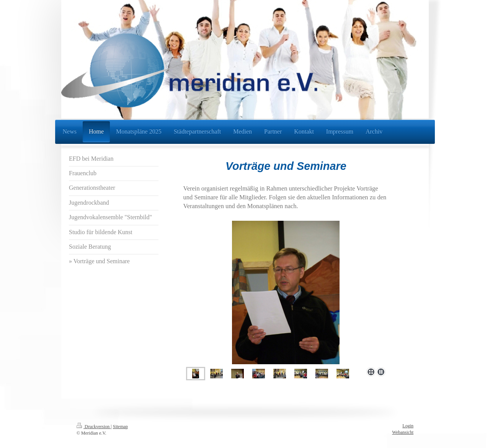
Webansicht (403, 432)
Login (408, 426)
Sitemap (120, 427)
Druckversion (94, 427)
